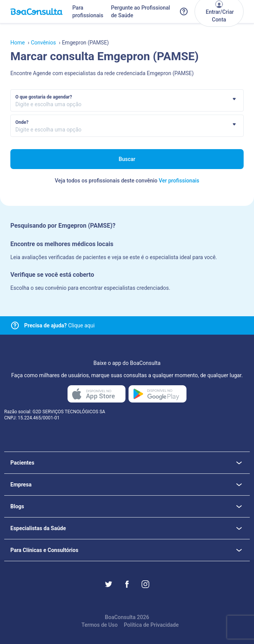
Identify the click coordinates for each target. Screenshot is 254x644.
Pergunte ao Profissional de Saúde (140, 11)
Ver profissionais (179, 181)
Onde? (22, 122)
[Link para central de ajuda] (15, 325)
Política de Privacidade (151, 625)
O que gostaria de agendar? (44, 97)
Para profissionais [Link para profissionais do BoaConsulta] (88, 11)
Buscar (127, 159)
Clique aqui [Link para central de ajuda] (59, 325)
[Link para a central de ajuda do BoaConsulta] (184, 11)
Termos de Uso (99, 625)
